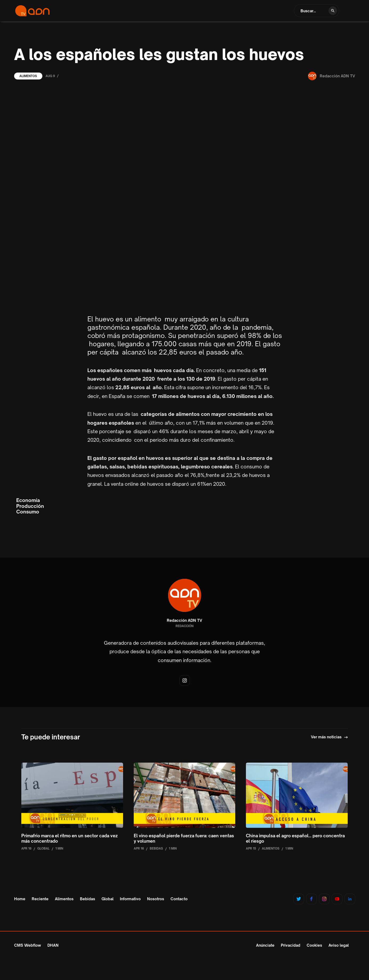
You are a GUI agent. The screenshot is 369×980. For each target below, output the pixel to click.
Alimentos (28, 76)
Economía (28, 500)
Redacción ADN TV (184, 620)
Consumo (28, 512)
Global (108, 899)
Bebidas (88, 899)
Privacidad (291, 945)
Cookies (314, 945)
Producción (30, 506)
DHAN (53, 945)
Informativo (130, 899)
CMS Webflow (28, 945)
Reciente (40, 899)
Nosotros (156, 899)
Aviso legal (339, 945)
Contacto (179, 899)
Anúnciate (265, 945)
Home (20, 899)
